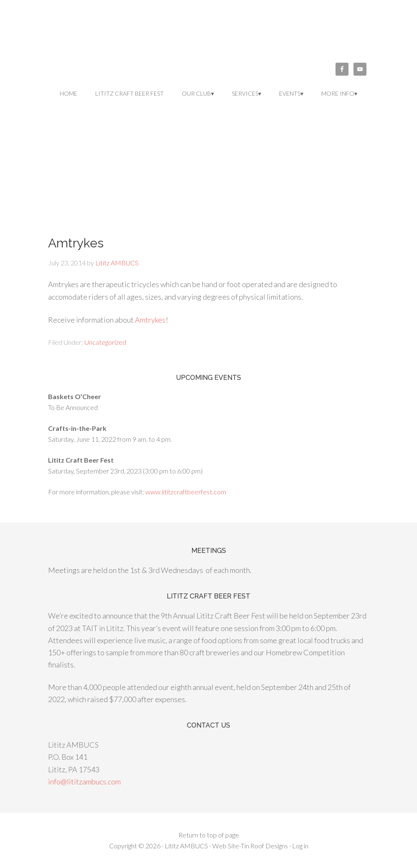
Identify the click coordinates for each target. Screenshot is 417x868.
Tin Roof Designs (264, 846)
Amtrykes (150, 320)
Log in (300, 846)
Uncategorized (105, 342)
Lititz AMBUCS (208, 38)
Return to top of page (209, 835)
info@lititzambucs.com (84, 781)
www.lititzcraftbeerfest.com (186, 492)
